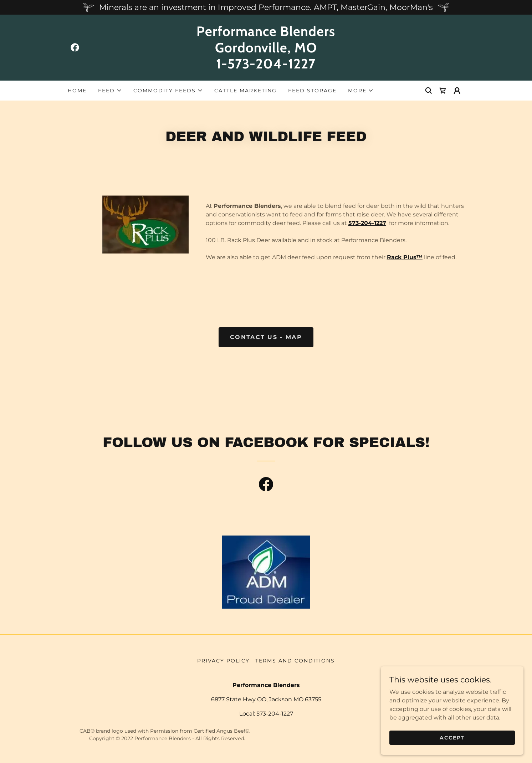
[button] (110, 91)
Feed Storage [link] (312, 91)
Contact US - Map (266, 337)
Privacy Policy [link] (223, 661)
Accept (452, 742)
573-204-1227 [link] (275, 714)
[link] (75, 47)
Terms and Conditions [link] (295, 661)
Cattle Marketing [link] (245, 91)
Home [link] (77, 91)
